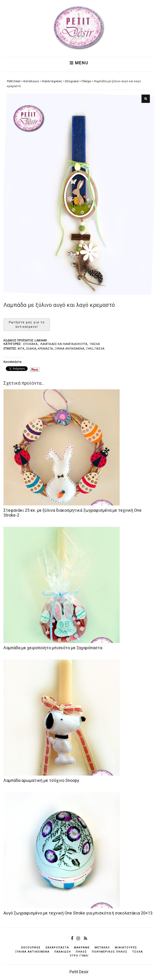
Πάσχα (95, 344)
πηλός (81, 952)
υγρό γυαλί (79, 956)
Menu (79, 63)
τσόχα (138, 952)
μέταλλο (102, 948)
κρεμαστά (45, 349)
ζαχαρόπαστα (57, 948)
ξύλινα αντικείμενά (69, 349)
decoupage (31, 948)
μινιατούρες (126, 948)
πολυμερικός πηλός (110, 952)
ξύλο (89, 349)
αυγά (21, 349)
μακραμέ (82, 948)
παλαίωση (63, 952)
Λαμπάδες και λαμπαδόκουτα (64, 344)
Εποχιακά (30, 344)
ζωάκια (31, 349)
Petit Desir (79, 972)
